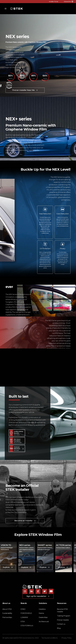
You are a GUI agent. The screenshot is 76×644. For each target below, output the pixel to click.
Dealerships (43, 617)
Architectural (44, 622)
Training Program (64, 616)
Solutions (43, 603)
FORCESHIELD (26, 613)
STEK (23, 622)
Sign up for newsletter (38, 596)
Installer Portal (53, 1)
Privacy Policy (67, 638)
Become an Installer (25, 521)
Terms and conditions (49, 638)
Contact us (61, 624)
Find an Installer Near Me (25, 90)
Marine (41, 613)
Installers (42, 609)
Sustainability (7, 613)
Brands (24, 603)
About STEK (7, 609)
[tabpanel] (38, 557)
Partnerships (7, 617)
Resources (62, 603)
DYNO (23, 609)
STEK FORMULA (27, 626)
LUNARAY (24, 617)
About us (6, 603)
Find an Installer (63, 620)
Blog (59, 628)
